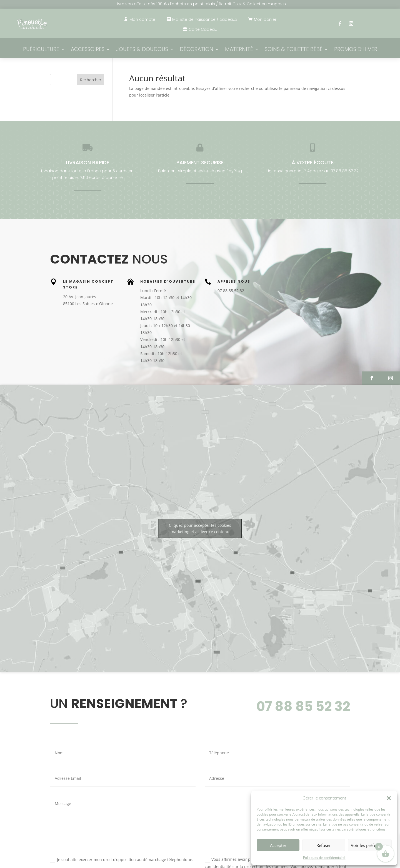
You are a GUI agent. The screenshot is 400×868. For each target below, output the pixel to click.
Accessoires (88, 50)
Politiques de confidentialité (324, 858)
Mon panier (265, 19)
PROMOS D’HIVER (356, 50)
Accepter (278, 845)
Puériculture (41, 50)
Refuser (324, 845)
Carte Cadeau (203, 29)
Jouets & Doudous (142, 50)
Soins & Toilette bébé (294, 50)
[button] (389, 798)
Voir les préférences (370, 845)
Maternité (239, 50)
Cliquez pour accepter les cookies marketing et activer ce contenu (200, 528)
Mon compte (142, 19)
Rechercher (91, 80)
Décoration (197, 50)
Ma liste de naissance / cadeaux (205, 19)
